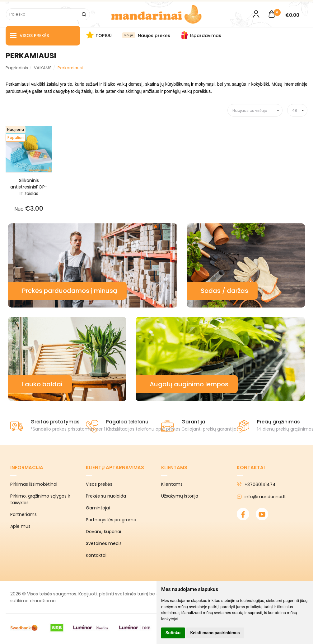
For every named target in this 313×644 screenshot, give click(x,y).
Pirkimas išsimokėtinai (34, 484)
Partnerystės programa (111, 520)
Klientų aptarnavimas (115, 467)
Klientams (174, 467)
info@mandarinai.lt (261, 497)
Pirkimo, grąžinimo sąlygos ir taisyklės (40, 499)
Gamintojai (98, 508)
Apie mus (20, 526)
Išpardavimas (206, 36)
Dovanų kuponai (103, 532)
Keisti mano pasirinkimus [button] (215, 633)
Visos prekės (30, 36)
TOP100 (104, 36)
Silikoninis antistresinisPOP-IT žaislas (29, 187)
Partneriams (23, 514)
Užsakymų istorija (180, 496)
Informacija (27, 467)
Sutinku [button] (173, 633)
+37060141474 (256, 484)
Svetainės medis (104, 543)
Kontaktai (96, 555)
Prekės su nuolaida (106, 496)
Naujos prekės (154, 36)
